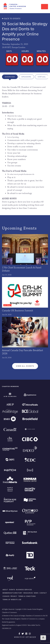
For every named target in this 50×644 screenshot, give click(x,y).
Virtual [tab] (42, 77)
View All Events (25, 366)
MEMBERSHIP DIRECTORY (12, 593)
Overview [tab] (10, 77)
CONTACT (43, 593)
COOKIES (6, 596)
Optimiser (31, 637)
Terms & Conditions (27, 596)
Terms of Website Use (12, 600)
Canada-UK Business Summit (18, 311)
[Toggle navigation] (45, 7)
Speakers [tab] (26, 77)
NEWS (36, 593)
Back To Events (11, 19)
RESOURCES (28, 593)
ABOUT (5, 590)
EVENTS (12, 590)
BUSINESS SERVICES (24, 590)
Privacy (14, 596)
